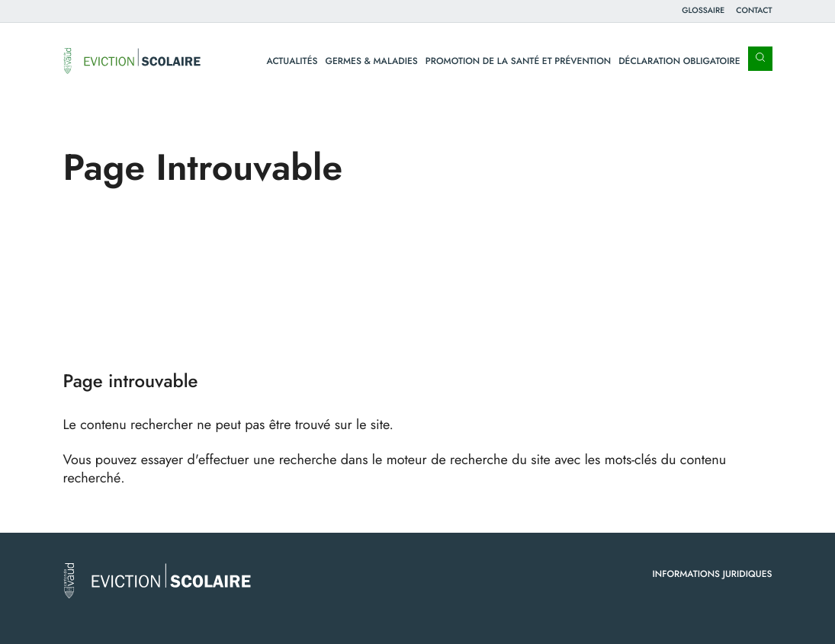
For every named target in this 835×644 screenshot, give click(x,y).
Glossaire (703, 10)
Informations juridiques (713, 574)
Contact (754, 10)
